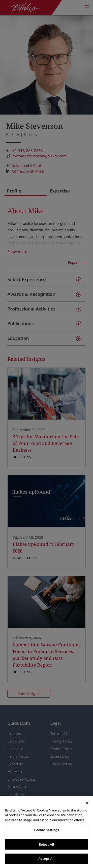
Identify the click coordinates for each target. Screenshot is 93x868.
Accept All (46, 859)
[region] (46, 832)
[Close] (87, 803)
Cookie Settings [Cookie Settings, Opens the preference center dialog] (47, 830)
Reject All (46, 844)
